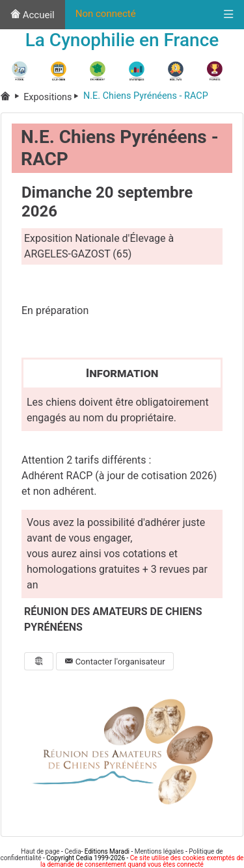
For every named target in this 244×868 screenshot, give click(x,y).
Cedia (73, 851)
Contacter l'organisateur (115, 662)
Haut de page (40, 851)
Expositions (53, 97)
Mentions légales (159, 851)
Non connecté (106, 14)
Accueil (33, 15)
